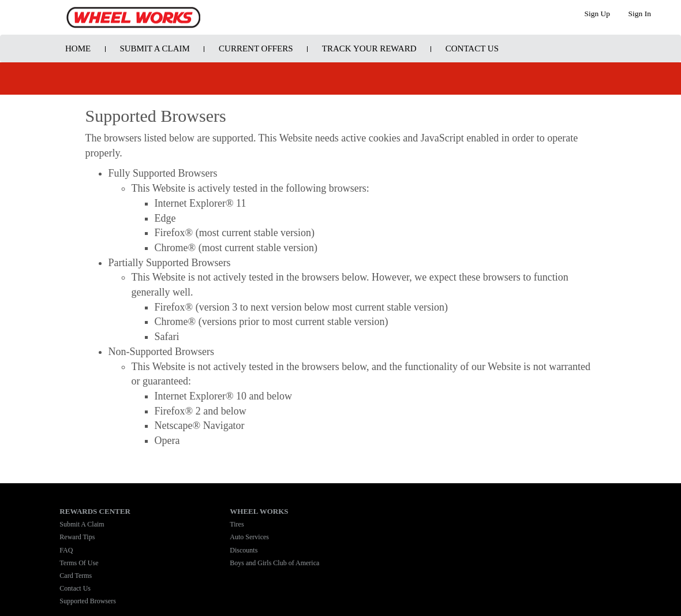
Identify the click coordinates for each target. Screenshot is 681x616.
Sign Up (597, 14)
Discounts (244, 550)
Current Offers (256, 48)
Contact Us (472, 48)
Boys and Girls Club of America (274, 563)
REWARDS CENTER (95, 511)
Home (78, 48)
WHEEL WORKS (259, 511)
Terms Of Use (79, 563)
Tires (237, 524)
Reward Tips (77, 537)
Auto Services (249, 537)
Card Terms (76, 576)
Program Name (133, 17)
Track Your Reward (369, 48)
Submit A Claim (154, 48)
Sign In (640, 14)
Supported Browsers (88, 601)
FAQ (66, 550)
